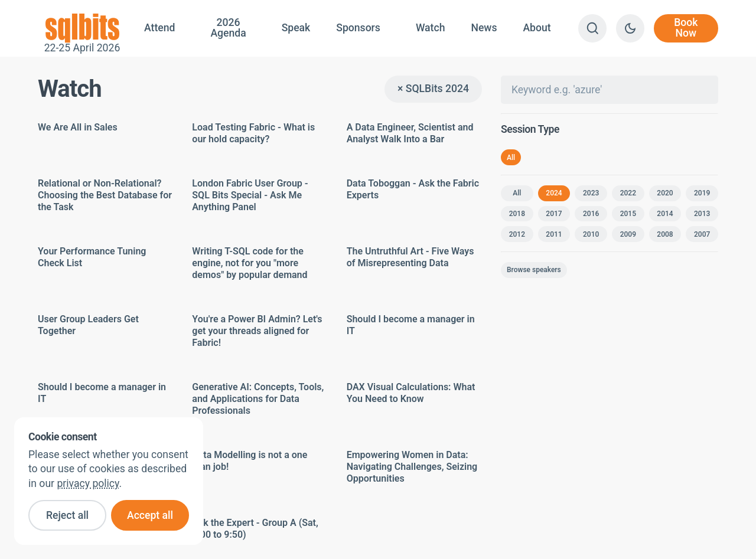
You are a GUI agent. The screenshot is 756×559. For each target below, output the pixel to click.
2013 (702, 214)
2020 (665, 193)
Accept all (150, 515)
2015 (628, 214)
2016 (591, 214)
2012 (517, 234)
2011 (554, 234)
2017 (554, 214)
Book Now (686, 28)
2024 (554, 193)
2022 (628, 193)
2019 (702, 193)
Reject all (67, 515)
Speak (296, 28)
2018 (517, 214)
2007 (702, 234)
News (484, 28)
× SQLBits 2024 (433, 89)
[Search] (592, 28)
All (511, 158)
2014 (665, 214)
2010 (591, 234)
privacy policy (88, 483)
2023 (591, 193)
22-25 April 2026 (82, 28)
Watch (431, 28)
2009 (628, 234)
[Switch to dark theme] (630, 28)
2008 (665, 234)
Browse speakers (534, 270)
